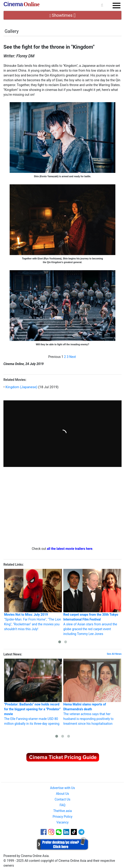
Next (73, 357)
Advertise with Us (62, 788)
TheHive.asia (62, 811)
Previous (55, 357)
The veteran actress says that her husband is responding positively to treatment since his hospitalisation (92, 692)
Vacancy (62, 822)
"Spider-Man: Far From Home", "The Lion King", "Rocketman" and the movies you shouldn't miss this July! (33, 600)
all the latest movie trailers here (70, 549)
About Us (62, 794)
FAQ (62, 805)
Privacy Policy (62, 817)
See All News (114, 654)
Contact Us (62, 799)
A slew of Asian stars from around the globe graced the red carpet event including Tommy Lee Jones (92, 602)
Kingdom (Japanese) (21, 387)
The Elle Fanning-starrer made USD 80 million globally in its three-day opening (33, 692)
